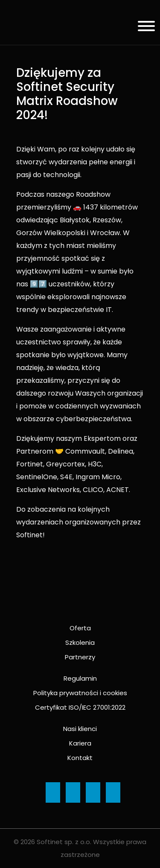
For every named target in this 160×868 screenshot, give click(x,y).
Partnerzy (80, 657)
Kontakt (80, 758)
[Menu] (143, 28)
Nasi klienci (80, 729)
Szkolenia (80, 642)
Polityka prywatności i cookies (80, 693)
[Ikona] (53, 792)
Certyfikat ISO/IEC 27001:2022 (80, 707)
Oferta (80, 628)
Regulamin (80, 678)
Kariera (80, 743)
